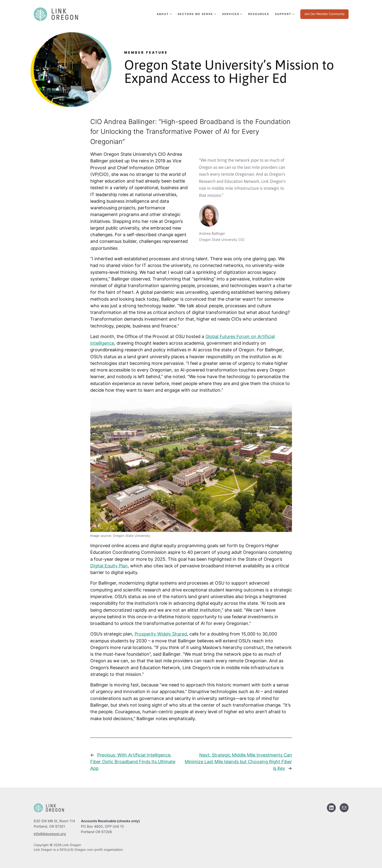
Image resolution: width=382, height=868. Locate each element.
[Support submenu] (284, 14)
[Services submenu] (232, 14)
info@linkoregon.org (50, 834)
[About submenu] (164, 14)
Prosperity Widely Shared (161, 634)
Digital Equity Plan (109, 566)
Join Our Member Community (324, 14)
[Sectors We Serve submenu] (197, 14)
